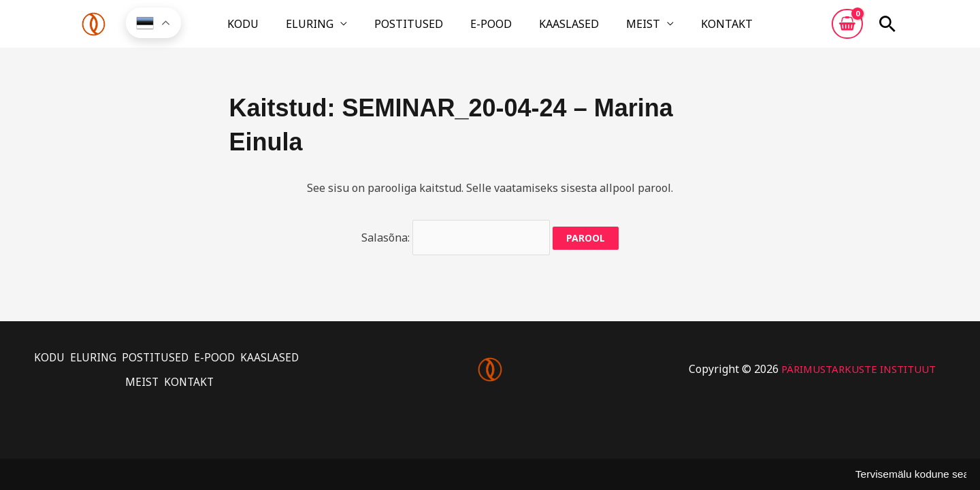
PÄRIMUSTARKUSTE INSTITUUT (859, 368)
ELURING (342, 29)
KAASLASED (553, 29)
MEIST (610, 29)
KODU (292, 29)
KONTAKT (678, 29)
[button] (887, 29)
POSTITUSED (425, 29)
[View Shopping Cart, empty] (847, 29)
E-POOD (491, 29)
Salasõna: (456, 245)
